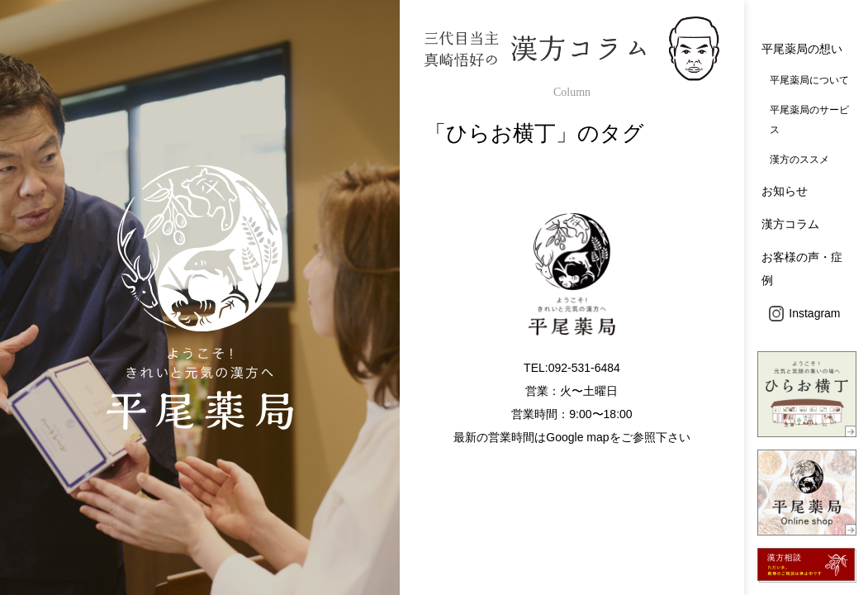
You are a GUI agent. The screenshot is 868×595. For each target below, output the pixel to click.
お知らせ (785, 191)
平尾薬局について (809, 80)
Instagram (805, 313)
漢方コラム (790, 224)
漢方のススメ (799, 159)
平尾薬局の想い (802, 49)
